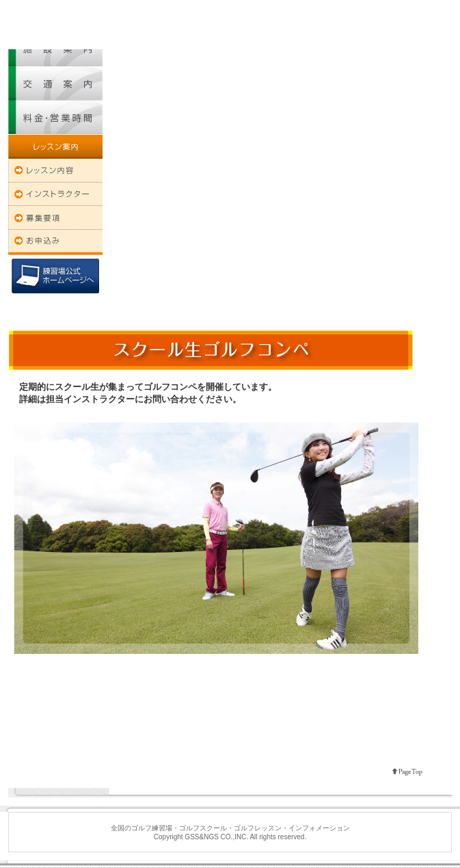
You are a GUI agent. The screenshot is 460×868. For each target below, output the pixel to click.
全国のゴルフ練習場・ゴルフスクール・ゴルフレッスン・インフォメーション (70, 5)
